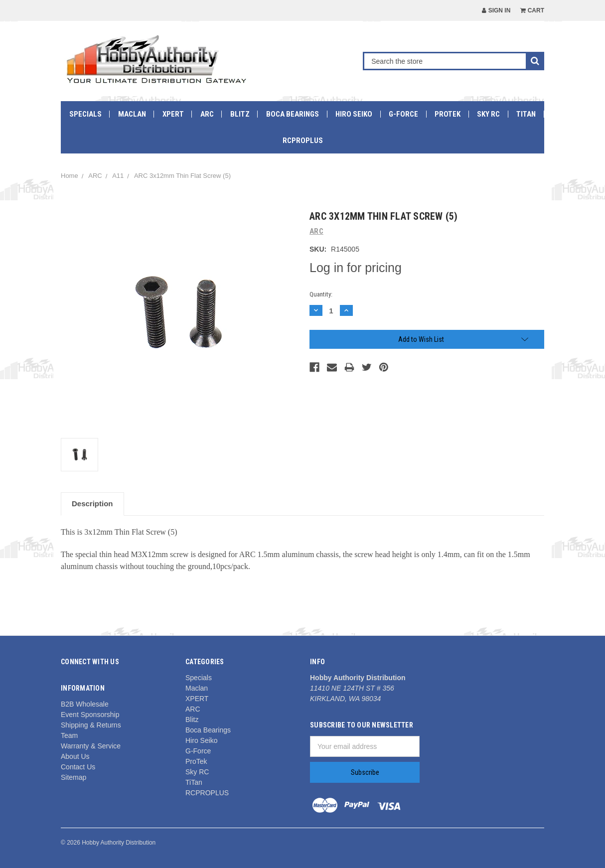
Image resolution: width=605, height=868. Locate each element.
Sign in (496, 10)
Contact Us (78, 767)
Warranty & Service (91, 746)
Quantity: (321, 294)
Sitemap (74, 777)
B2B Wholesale (85, 704)
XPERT (173, 114)
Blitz (240, 114)
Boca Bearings (293, 114)
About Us (75, 756)
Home (70, 176)
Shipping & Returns (91, 725)
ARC (207, 114)
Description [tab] (92, 504)
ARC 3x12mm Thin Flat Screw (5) (182, 176)
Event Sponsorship (90, 715)
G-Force (403, 114)
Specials (85, 114)
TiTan (526, 114)
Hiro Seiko (354, 114)
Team (69, 735)
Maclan (132, 114)
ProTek (448, 114)
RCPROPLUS (303, 141)
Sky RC (488, 114)
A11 (118, 176)
